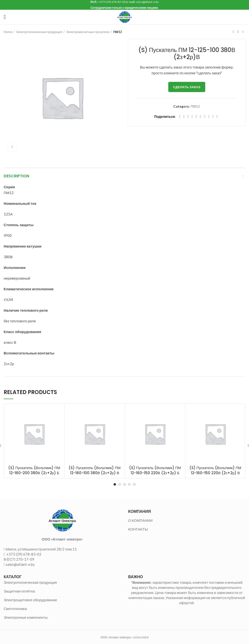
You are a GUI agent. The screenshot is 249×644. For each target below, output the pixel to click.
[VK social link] (209, 117)
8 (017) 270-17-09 (19, 559)
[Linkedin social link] (196, 117)
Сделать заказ (187, 87)
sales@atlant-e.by (20, 564)
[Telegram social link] (213, 117)
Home (8, 32)
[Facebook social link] (180, 117)
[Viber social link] (217, 117)
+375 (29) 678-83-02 (23, 554)
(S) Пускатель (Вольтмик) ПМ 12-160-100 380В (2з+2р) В (94, 470)
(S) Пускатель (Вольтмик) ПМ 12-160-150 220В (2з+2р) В (215, 470)
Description (16, 176)
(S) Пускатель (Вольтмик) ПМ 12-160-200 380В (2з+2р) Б (34, 470)
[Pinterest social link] (192, 117)
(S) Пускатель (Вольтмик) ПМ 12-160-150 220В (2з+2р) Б (155, 470)
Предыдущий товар (233, 32)
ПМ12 (118, 32)
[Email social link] (188, 117)
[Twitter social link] (184, 117)
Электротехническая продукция (39, 32)
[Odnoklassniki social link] (200, 117)
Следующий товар (243, 32)
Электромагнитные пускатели (88, 32)
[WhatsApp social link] (205, 117)
